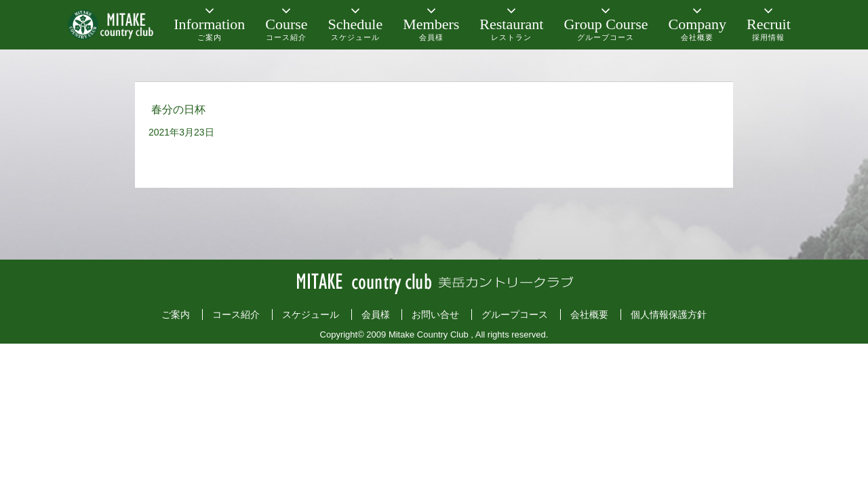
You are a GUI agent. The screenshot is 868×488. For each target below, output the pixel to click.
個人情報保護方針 (669, 314)
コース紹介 (236, 314)
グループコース (515, 314)
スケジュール (311, 314)
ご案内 (176, 314)
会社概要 (589, 314)
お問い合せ (435, 314)
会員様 (376, 314)
